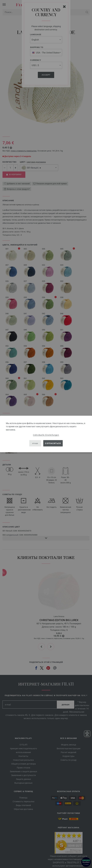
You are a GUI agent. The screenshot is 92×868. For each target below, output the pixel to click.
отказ (35, 443)
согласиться (53, 443)
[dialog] (46, 434)
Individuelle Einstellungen (46, 435)
